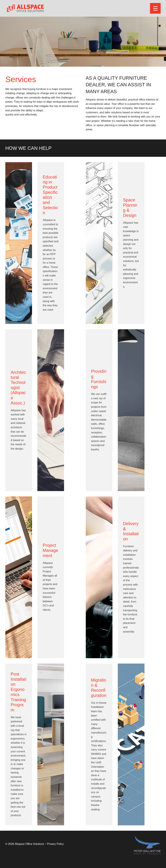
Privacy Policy (55, 844)
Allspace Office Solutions (29, 844)
